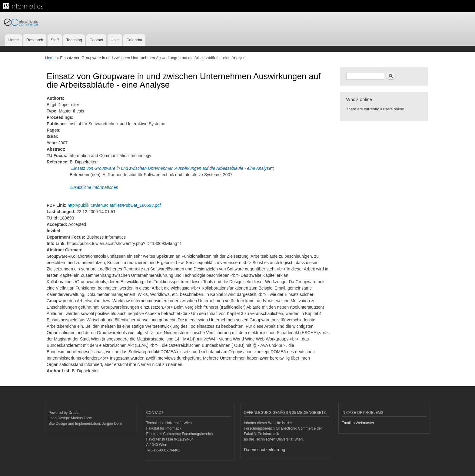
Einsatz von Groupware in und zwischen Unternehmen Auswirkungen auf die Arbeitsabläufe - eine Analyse (171, 168)
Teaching (74, 40)
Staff (55, 40)
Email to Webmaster (358, 423)
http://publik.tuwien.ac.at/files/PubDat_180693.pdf (114, 205)
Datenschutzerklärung (264, 450)
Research (35, 40)
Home (13, 40)
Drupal (74, 413)
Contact (96, 40)
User (115, 40)
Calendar (134, 40)
